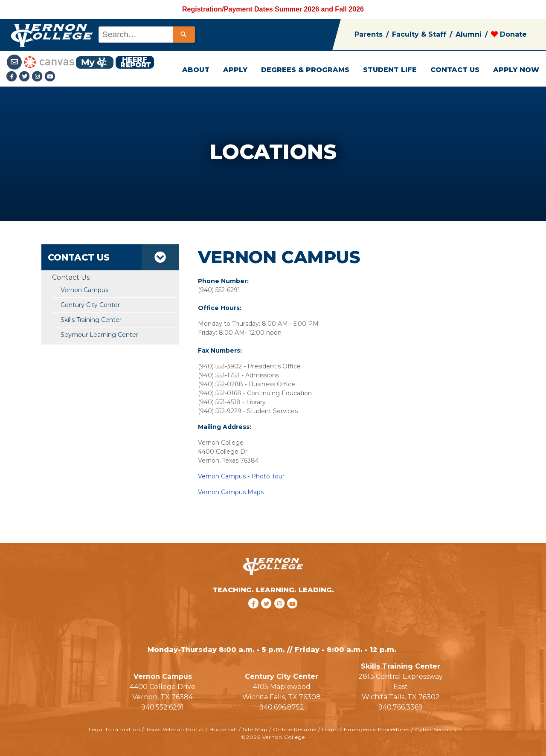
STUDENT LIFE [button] (390, 70)
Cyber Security (436, 729)
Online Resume (295, 729)
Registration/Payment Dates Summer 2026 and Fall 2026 (273, 9)
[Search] (184, 35)
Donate (509, 34)
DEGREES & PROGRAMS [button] (305, 70)
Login (330, 729)
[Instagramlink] (38, 77)
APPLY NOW (516, 70)
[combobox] (146, 35)
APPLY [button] (235, 70)
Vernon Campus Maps (231, 492)
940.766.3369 (401, 707)
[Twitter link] (26, 77)
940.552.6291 (163, 707)
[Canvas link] (49, 62)
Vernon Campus (84, 290)
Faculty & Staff (419, 34)
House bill (223, 729)
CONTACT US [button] (455, 70)
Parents (369, 34)
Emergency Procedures (377, 729)
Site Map (255, 729)
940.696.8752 (282, 707)
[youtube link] (50, 77)
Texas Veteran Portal (175, 729)
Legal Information (115, 729)
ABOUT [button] (196, 70)
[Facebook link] (13, 77)
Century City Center (90, 305)
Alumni (469, 34)
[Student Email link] (15, 62)
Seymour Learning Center (99, 335)
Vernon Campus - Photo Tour (241, 476)
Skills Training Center (91, 320)
